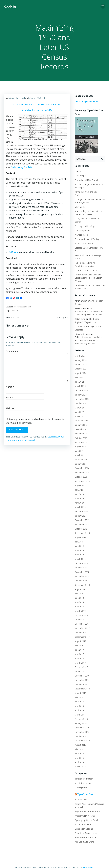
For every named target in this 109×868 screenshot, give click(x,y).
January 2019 (80, 561)
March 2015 (80, 760)
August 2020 (80, 479)
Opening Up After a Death (86, 813)
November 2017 (82, 622)
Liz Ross (78, 320)
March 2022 (80, 410)
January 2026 (80, 353)
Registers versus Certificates (87, 805)
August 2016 (80, 686)
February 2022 (81, 414)
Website (10, 408)
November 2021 (82, 427)
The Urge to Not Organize (86, 220)
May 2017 (79, 647)
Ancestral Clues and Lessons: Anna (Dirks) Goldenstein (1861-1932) (89, 334)
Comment (12, 351)
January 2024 (80, 388)
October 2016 (81, 678)
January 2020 (80, 509)
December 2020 (82, 462)
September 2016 (82, 682)
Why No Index (81, 228)
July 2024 (78, 371)
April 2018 (79, 600)
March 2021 (80, 449)
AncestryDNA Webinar (85, 809)
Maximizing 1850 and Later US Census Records (37, 104)
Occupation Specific (83, 822)
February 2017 (81, 660)
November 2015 (82, 725)
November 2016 (82, 673)
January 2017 (80, 665)
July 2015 (78, 743)
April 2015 (79, 756)
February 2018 (81, 609)
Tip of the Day (85, 788)
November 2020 (82, 466)
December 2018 (82, 565)
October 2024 (81, 362)
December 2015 (82, 721)
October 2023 (81, 397)
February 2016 (81, 712)
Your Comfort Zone (83, 237)
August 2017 (80, 634)
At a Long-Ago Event (84, 835)
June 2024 (79, 375)
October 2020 (81, 470)
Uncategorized (24, 307)
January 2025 (80, 358)
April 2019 (79, 548)
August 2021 (80, 440)
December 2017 (82, 617)
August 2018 (80, 583)
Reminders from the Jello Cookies (90, 192)
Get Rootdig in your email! (86, 101)
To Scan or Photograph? (86, 264)
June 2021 (79, 444)
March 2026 (80, 349)
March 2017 (80, 656)
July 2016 (78, 691)
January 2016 (80, 717)
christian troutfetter (83, 772)
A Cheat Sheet (81, 793)
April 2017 (79, 652)
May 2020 (79, 492)
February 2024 (81, 384)
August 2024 (80, 366)
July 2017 (78, 639)
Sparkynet (88, 860)
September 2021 (82, 436)
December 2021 (82, 423)
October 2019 (81, 522)
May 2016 (79, 699)
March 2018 (80, 604)
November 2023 (82, 392)
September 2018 (82, 578)
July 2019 (78, 535)
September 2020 (82, 475)
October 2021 (81, 431)
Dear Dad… (80, 203)
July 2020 (78, 483)
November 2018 (82, 570)
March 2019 (80, 552)
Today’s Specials (82, 224)
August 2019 (80, 531)
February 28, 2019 (36, 98)
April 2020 (79, 496)
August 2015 (80, 738)
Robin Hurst (80, 312)
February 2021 (81, 453)
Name (10, 387)
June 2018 (79, 591)
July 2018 (78, 587)
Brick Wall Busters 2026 (85, 831)
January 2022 (80, 418)
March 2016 (80, 708)
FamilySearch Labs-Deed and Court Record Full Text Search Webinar (88, 271)
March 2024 (80, 379)
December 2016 (82, 669)
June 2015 (79, 747)
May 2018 (79, 596)
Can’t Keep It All (82, 175)
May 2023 (79, 401)
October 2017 (81, 626)
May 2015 (79, 751)
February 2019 (81, 557)
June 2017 (79, 643)
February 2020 (81, 505)
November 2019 (82, 518)
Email (9, 398)
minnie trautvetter (83, 776)
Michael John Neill (16, 98)
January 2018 (80, 613)
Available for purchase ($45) (37, 110)
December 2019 (82, 513)
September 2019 (82, 526)
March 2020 (80, 500)
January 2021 (80, 457)
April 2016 (79, 704)
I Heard (78, 171)
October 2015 (81, 730)
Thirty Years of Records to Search (90, 215)
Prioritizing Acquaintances (86, 827)
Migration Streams (83, 818)
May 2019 (79, 544)
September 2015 (82, 734)
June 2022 (79, 405)
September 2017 (82, 630)
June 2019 (79, 539)
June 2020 (79, 487)
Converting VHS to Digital (86, 180)
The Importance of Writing (87, 233)
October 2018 (81, 574)
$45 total (14, 252)
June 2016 (79, 695)
